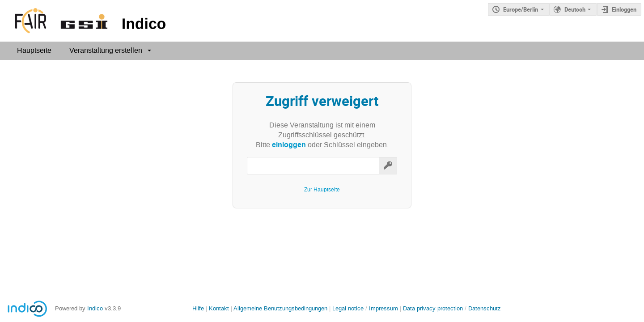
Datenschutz (485, 308)
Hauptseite (34, 50)
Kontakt (219, 308)
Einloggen (624, 9)
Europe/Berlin (521, 9)
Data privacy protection (434, 308)
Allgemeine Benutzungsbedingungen (280, 308)
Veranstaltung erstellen (106, 50)
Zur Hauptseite (322, 190)
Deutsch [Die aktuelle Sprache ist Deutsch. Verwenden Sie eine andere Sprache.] (575, 9)
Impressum (383, 308)
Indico (95, 308)
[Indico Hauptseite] (85, 21)
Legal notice (349, 308)
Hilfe (198, 308)
